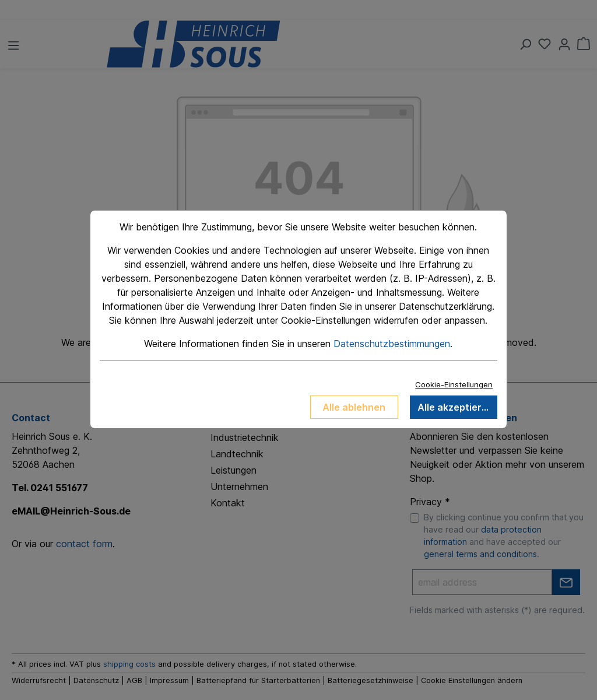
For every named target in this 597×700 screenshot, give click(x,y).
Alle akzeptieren (455, 407)
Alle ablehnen (354, 407)
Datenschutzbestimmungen (392, 344)
